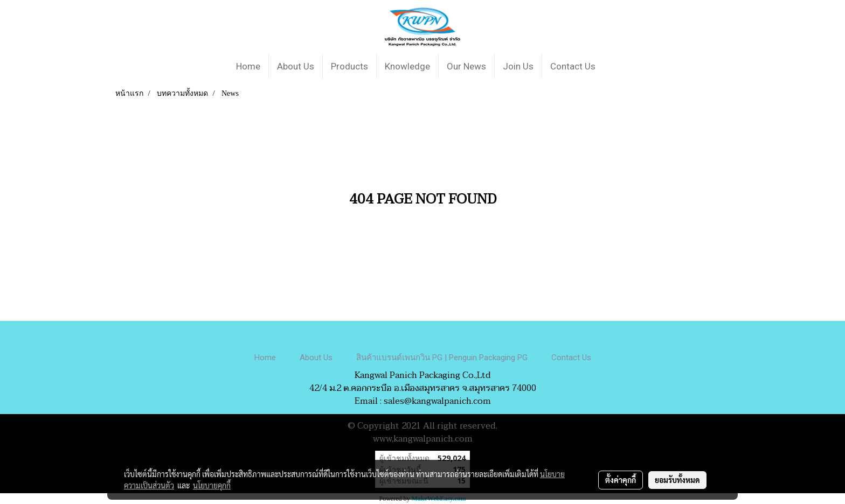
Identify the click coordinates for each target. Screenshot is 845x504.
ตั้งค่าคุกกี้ (621, 480)
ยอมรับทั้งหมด (677, 480)
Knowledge (407, 66)
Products (349, 66)
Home (248, 66)
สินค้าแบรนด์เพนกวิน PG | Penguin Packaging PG (442, 358)
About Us (296, 66)
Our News (466, 66)
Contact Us (573, 66)
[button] (613, 66)
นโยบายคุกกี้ (212, 485)
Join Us (518, 66)
